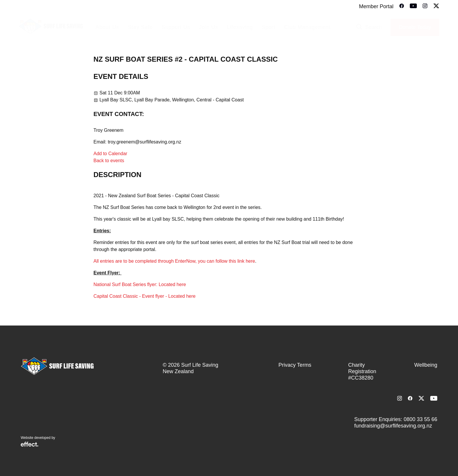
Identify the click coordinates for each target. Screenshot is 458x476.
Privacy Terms (295, 365)
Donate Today (415, 27)
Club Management (307, 27)
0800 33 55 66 (420, 419)
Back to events (109, 161)
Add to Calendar (110, 154)
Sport (269, 27)
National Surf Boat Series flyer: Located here (140, 284)
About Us (107, 27)
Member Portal (376, 6)
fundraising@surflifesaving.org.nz (393, 426)
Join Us (209, 27)
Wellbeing (426, 365)
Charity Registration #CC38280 (362, 371)
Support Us (176, 27)
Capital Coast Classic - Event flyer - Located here (144, 296)
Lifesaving (240, 27)
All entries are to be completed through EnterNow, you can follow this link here (174, 261)
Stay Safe (140, 27)
